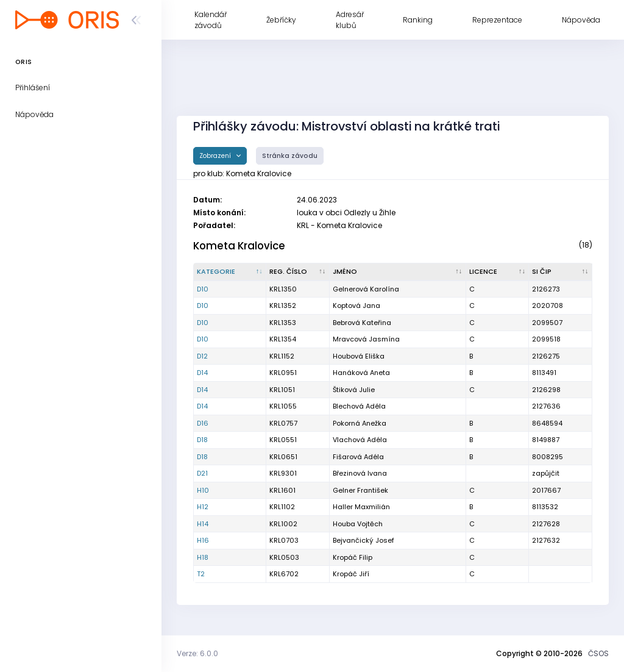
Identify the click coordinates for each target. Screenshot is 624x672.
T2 (201, 574)
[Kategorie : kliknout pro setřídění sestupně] (230, 272)
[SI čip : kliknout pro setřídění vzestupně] (561, 272)
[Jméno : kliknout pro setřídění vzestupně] (398, 272)
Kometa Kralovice (239, 246)
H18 (203, 557)
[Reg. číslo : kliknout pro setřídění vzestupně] (298, 272)
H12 (203, 507)
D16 (203, 423)
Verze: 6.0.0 (197, 653)
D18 (202, 440)
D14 (202, 373)
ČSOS (598, 653)
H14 (203, 524)
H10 (203, 490)
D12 (202, 356)
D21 (202, 473)
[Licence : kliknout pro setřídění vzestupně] (498, 272)
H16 (203, 540)
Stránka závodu (290, 156)
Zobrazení (216, 156)
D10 (203, 289)
